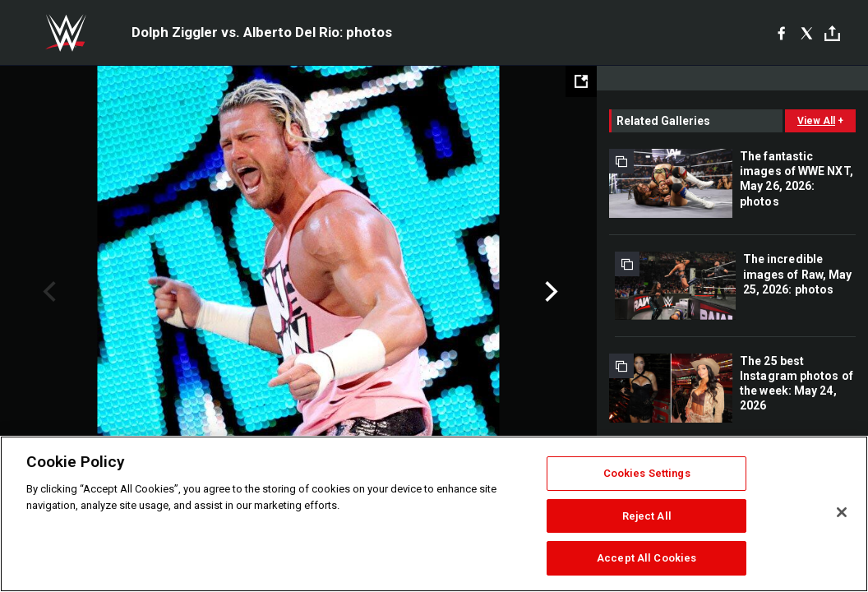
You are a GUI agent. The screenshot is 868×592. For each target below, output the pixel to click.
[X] (807, 33)
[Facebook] (781, 33)
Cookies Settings (647, 473)
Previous (47, 292)
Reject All (647, 516)
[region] (434, 514)
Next (549, 292)
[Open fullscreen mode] (581, 81)
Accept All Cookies (646, 558)
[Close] (842, 512)
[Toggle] (832, 33)
